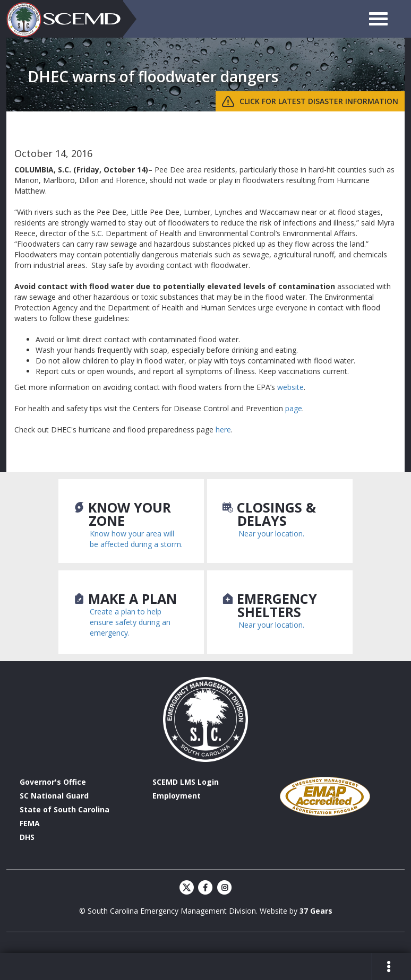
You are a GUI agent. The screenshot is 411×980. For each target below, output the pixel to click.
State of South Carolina (65, 809)
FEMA (30, 823)
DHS (27, 837)
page (294, 408)
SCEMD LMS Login (186, 782)
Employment (177, 796)
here (223, 430)
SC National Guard (54, 796)
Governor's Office (53, 782)
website (290, 387)
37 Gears (316, 911)
